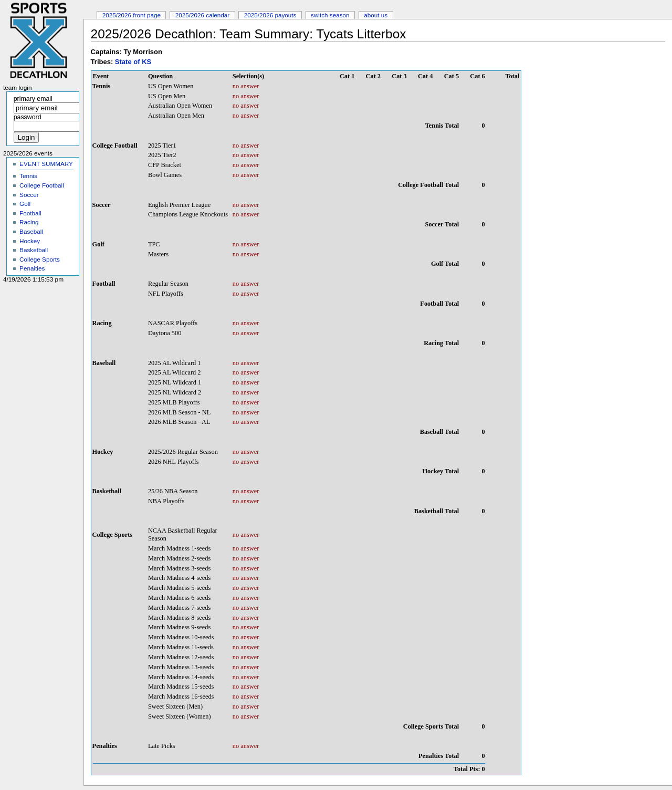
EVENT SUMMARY (46, 164)
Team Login (18, 88)
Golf (25, 204)
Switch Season (330, 15)
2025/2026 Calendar (203, 15)
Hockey (30, 241)
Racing (29, 222)
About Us (376, 15)
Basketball (34, 250)
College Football (42, 185)
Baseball (31, 231)
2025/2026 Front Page (132, 15)
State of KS (133, 62)
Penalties (32, 268)
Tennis (28, 176)
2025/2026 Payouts (270, 15)
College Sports (40, 259)
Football (30, 213)
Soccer (29, 195)
